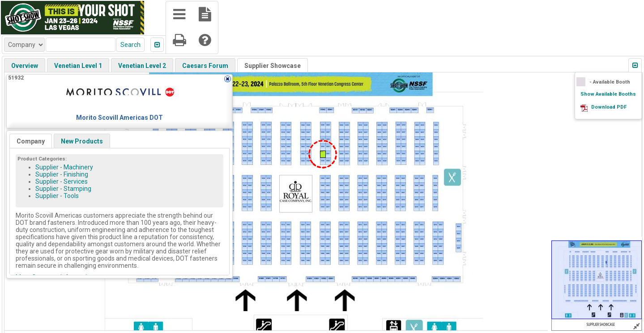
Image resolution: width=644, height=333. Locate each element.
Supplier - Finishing (62, 174)
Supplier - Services (62, 181)
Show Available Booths (608, 94)
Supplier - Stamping (63, 189)
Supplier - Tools (57, 196)
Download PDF (609, 107)
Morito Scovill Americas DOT (119, 118)
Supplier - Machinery (64, 167)
